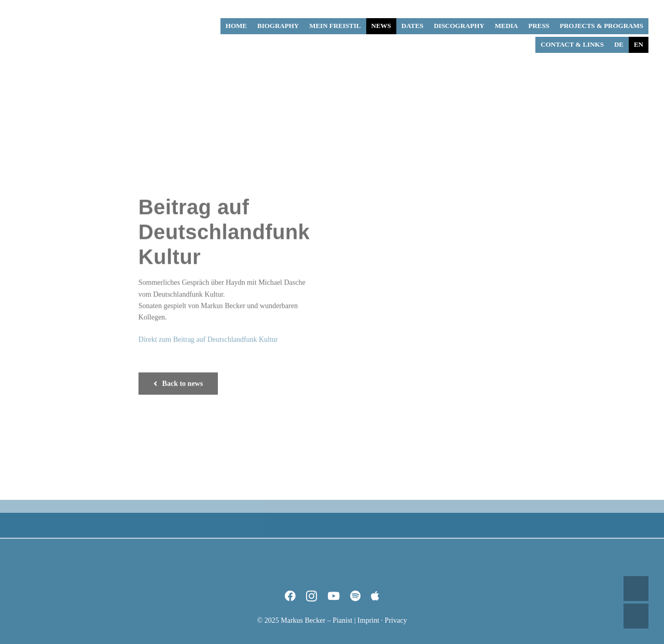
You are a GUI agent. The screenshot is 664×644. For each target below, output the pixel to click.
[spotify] (355, 596)
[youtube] (334, 596)
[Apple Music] (375, 596)
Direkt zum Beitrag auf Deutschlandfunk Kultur (208, 337)
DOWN (636, 616)
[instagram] (312, 596)
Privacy (396, 620)
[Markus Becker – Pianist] (54, 10)
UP (636, 589)
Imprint (368, 620)
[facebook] (290, 596)
